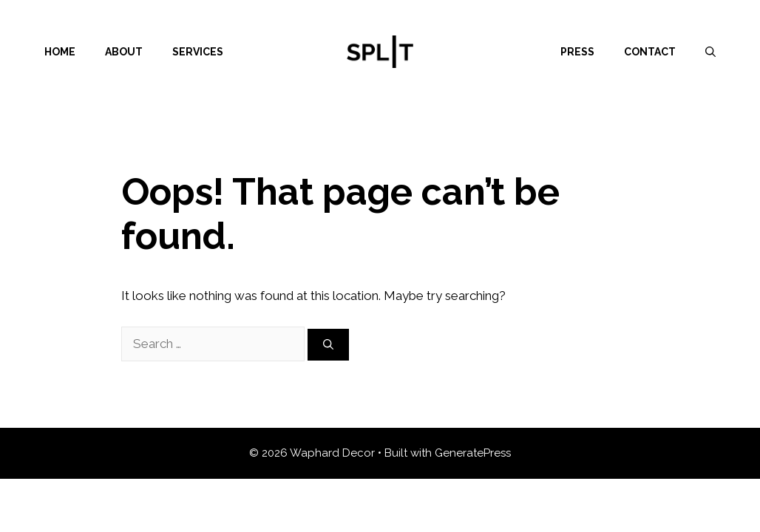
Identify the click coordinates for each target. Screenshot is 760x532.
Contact (650, 52)
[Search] (328, 345)
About (124, 52)
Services (198, 52)
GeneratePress (473, 453)
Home (60, 52)
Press (577, 52)
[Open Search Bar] (710, 52)
